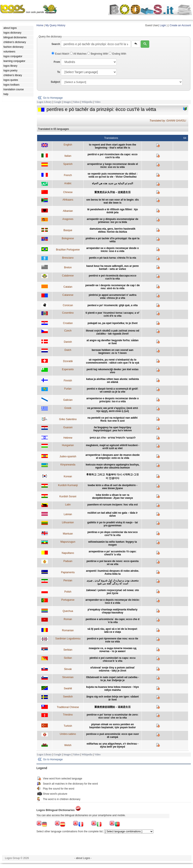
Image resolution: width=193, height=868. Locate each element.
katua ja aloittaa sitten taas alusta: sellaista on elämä (112, 381)
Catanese (68, 295)
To (59, 72)
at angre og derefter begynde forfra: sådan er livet (113, 342)
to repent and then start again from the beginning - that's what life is (113, 146)
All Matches (79, 54)
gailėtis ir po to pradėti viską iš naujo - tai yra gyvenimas (112, 524)
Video (97, 102)
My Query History (55, 25)
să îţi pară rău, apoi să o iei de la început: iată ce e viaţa (113, 630)
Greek (68, 408)
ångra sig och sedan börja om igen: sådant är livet (113, 698)
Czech (68, 331)
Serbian (68, 650)
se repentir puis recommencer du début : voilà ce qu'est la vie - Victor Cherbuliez (112, 175)
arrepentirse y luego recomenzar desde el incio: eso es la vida (112, 166)
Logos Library (44, 102)
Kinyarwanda (68, 465)
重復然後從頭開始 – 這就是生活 (112, 707)
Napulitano (68, 553)
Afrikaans (68, 200)
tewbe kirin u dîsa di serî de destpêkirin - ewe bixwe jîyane (112, 487)
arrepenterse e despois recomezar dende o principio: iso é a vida (113, 400)
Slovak (68, 669)
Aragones (68, 219)
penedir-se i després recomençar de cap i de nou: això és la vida (112, 287)
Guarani (68, 427)
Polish (68, 592)
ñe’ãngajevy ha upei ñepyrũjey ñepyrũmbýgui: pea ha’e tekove (112, 429)
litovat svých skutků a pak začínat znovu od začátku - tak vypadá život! (112, 332)
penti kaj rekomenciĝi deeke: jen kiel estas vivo (113, 371)
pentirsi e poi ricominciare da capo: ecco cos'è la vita (112, 156)
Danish (68, 342)
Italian (68, 156)
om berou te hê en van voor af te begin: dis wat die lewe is (112, 201)
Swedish (68, 697)
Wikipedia (87, 102)
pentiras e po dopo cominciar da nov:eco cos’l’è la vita (113, 534)
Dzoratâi (68, 361)
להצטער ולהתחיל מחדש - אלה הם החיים (113, 438)
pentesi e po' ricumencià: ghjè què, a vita (113, 305)
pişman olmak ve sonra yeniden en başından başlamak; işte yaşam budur (112, 726)
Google (58, 102)
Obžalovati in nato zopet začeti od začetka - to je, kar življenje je (112, 679)
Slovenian (68, 677)
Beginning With (98, 54)
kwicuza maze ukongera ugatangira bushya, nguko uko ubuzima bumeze (113, 466)
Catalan (68, 287)
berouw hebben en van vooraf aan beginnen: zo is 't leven (113, 352)
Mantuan (68, 534)
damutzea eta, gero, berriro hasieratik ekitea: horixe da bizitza (112, 230)
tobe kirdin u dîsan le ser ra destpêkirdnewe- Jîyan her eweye (113, 496)
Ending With (117, 54)
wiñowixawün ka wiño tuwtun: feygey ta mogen (112, 543)
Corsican (68, 305)
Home (40, 25)
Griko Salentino (68, 419)
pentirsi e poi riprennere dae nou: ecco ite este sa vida (112, 640)
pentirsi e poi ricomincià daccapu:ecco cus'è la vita (112, 277)
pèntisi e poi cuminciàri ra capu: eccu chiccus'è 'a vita (113, 659)
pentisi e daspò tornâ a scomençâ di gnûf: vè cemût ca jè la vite (113, 390)
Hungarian (68, 445)
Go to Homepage (53, 98)
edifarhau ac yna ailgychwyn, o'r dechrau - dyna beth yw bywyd (113, 745)
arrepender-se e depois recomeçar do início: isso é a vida (112, 601)
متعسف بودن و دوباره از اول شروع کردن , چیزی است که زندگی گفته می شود (113, 582)
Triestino (68, 715)
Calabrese (68, 276)
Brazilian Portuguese (68, 250)
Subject (55, 82)
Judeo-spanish (68, 456)
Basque (68, 230)
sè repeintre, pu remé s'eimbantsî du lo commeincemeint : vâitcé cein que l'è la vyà (113, 361)
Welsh (68, 745)
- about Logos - (83, 858)
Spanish (68, 164)
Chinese (68, 192)
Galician (68, 400)
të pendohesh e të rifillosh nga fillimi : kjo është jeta (113, 211)
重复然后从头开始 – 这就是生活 (112, 192)
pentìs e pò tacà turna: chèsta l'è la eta (113, 258)
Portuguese (68, 600)
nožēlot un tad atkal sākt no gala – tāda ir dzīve (113, 514)
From (57, 62)
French (68, 175)
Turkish (68, 726)
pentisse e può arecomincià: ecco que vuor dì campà (113, 736)
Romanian (68, 630)
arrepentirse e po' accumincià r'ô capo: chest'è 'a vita (113, 553)
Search (56, 44)
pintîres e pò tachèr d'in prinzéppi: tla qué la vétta (112, 240)
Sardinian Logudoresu (68, 639)
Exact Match (61, 54)
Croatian (68, 323)
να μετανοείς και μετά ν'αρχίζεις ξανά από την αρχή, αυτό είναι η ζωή (112, 410)
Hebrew (68, 438)
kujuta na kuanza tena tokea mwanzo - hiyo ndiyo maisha (112, 688)
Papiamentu (68, 572)
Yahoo (76, 102)
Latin (68, 505)
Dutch (68, 350)
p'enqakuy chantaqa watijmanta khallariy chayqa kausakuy (113, 611)
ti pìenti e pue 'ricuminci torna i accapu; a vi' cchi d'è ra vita (113, 314)
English (68, 145)
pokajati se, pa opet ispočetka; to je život (112, 323)
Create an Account (180, 25)
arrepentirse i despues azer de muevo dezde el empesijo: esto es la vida (113, 456)
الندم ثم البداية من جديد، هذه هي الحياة (112, 183)
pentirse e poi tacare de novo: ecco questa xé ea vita (112, 563)
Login (163, 25)
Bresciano (68, 258)
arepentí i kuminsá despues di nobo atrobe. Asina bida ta (112, 572)
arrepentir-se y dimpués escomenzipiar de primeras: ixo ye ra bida (113, 221)
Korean (68, 476)
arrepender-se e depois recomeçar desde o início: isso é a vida (112, 250)
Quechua (68, 611)
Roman (68, 619)
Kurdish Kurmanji (68, 485)
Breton (68, 267)
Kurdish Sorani (68, 496)
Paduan (68, 561)
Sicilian (68, 658)
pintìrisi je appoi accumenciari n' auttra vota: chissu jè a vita (113, 297)
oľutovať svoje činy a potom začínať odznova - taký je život (112, 669)
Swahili (68, 688)
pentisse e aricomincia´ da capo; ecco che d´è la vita (112, 621)
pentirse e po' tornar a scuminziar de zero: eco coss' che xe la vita (112, 716)
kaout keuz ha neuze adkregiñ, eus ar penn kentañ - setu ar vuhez (113, 267)
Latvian (68, 514)
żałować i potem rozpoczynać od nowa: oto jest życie (113, 592)
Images (67, 102)
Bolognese (68, 238)
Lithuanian (68, 522)
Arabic (68, 183)
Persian (68, 581)
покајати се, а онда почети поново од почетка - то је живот (113, 650)
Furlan (68, 389)
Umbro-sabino (68, 734)
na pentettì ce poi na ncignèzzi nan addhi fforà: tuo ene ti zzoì (112, 419)
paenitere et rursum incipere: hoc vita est (112, 505)
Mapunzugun (68, 542)
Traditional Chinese (68, 707)
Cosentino (68, 313)
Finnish (68, 381)
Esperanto (68, 369)
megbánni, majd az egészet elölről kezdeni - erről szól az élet (112, 447)
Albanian (68, 211)
